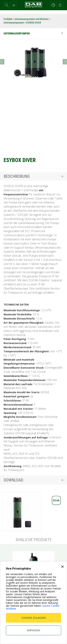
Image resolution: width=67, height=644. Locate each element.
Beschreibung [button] (17, 176)
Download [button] (13, 480)
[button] (7, 5)
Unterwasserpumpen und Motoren (32, 19)
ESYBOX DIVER (34, 23)
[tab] (33, 176)
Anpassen (33, 630)
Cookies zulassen (33, 618)
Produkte (8, 19)
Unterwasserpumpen (14, 23)
